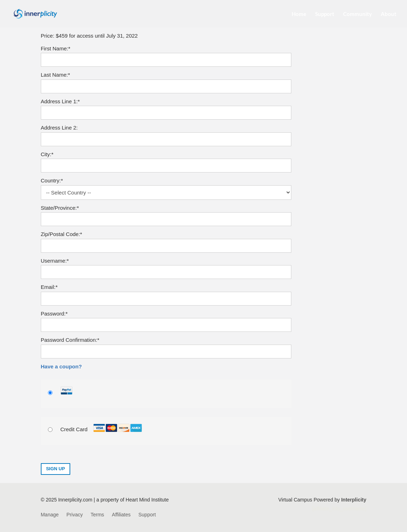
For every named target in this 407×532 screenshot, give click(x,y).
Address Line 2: (59, 128)
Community (357, 14)
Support (325, 14)
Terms (97, 515)
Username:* (55, 261)
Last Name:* (56, 75)
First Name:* (56, 48)
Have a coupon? (61, 366)
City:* (47, 154)
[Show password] (281, 325)
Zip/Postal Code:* (62, 234)
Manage (50, 515)
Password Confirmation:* (70, 340)
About (389, 14)
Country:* (52, 180)
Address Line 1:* (60, 101)
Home (299, 14)
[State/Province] (166, 219)
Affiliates (121, 515)
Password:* (54, 314)
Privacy (75, 515)
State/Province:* (60, 208)
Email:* (49, 287)
